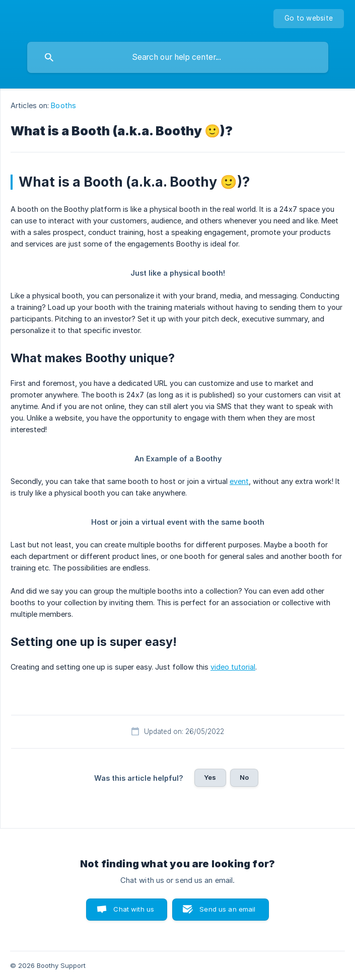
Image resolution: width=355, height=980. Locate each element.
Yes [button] (210, 777)
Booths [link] (63, 105)
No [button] (244, 777)
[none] (309, 19)
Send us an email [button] (227, 909)
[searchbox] (178, 57)
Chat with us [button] (134, 909)
